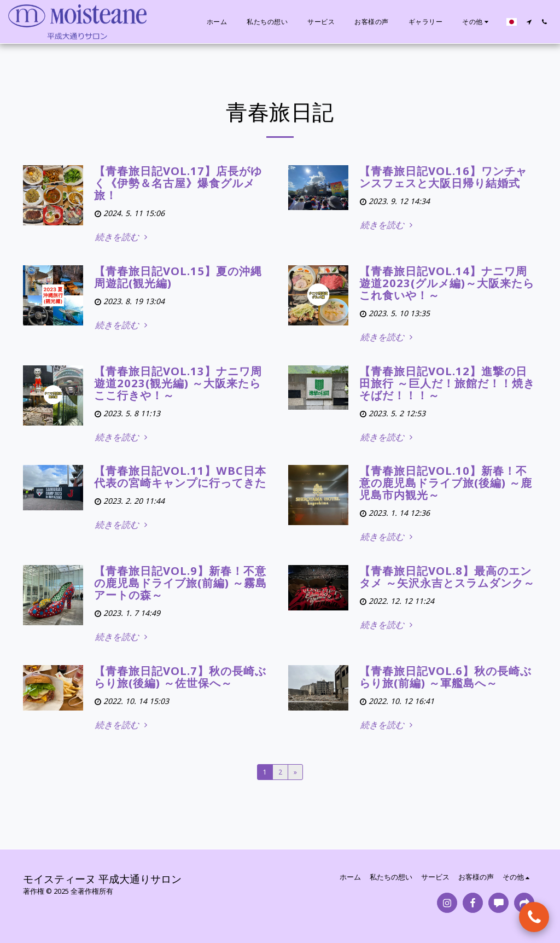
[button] (529, 22)
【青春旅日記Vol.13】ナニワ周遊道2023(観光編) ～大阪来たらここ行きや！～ (178, 383)
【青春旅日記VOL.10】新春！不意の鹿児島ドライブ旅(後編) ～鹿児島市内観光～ (446, 483)
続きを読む (122, 237)
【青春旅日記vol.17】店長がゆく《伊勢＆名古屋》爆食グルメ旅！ (178, 183)
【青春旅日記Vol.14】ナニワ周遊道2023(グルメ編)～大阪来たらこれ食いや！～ (447, 283)
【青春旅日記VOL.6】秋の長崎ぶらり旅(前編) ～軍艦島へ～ (445, 677)
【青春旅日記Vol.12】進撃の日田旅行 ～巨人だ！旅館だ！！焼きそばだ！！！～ (447, 383)
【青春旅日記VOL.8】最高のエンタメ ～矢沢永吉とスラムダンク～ (447, 577)
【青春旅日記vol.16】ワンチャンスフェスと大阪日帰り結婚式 (443, 177)
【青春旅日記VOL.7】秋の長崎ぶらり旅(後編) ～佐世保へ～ (180, 677)
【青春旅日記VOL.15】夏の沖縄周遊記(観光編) (178, 277)
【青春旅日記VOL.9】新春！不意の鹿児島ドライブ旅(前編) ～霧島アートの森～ (180, 583)
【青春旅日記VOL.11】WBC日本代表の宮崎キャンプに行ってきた (180, 477)
